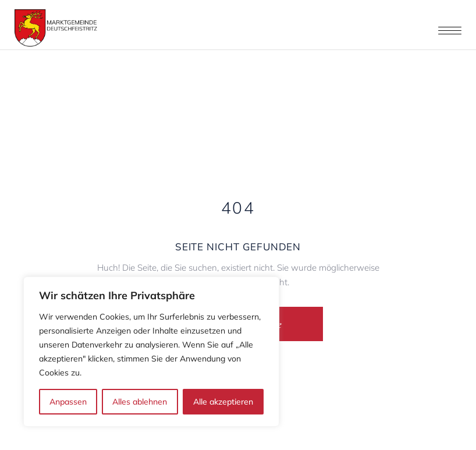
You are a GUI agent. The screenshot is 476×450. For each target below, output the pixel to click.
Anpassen (68, 402)
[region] (151, 352)
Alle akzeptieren (223, 402)
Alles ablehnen (140, 402)
